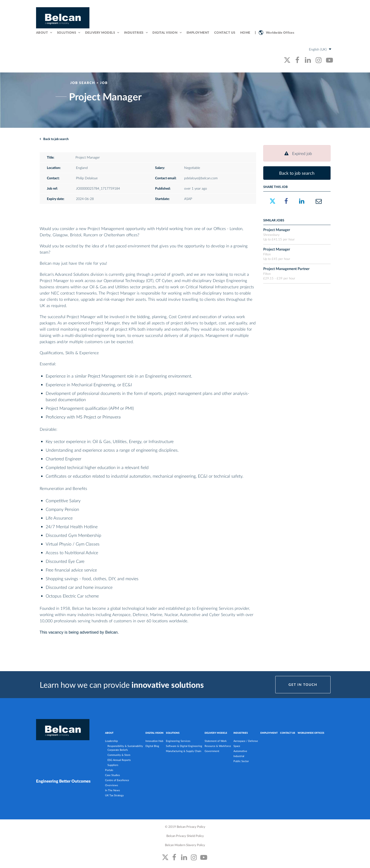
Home (245, 33)
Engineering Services (178, 742)
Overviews (112, 786)
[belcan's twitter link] (287, 61)
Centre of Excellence (117, 781)
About (42, 33)
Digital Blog (152, 747)
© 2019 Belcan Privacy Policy (185, 827)
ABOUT (109, 733)
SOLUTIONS (173, 733)
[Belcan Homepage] (63, 18)
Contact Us (225, 33)
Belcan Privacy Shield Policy (185, 836)
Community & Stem (119, 755)
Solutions (67, 33)
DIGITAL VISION (154, 733)
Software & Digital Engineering (184, 747)
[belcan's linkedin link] (308, 61)
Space (237, 747)
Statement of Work (216, 742)
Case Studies (113, 776)
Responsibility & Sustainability (125, 747)
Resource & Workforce (218, 747)
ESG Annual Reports (119, 761)
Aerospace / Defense (246, 742)
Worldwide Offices (280, 33)
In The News (113, 791)
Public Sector (241, 762)
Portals (109, 771)
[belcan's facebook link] (297, 61)
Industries (134, 33)
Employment (198, 33)
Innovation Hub (154, 742)
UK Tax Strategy (114, 796)
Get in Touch (303, 685)
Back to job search (56, 140)
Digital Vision (165, 33)
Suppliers (113, 766)
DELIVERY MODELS (216, 733)
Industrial (239, 757)
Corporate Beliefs (118, 750)
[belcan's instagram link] (319, 61)
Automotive (240, 752)
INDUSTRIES (241, 733)
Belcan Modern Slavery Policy (185, 845)
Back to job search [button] (297, 174)
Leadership (111, 742)
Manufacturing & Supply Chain (184, 752)
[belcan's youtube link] (329, 61)
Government (212, 752)
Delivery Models (100, 33)
